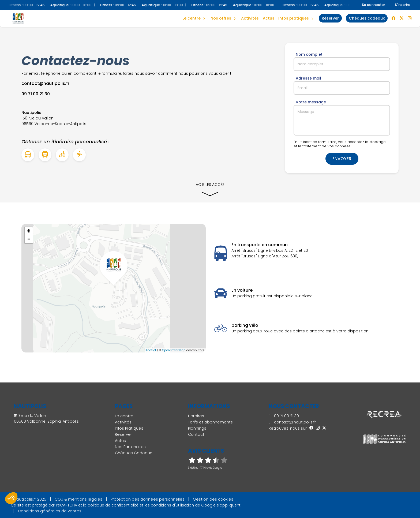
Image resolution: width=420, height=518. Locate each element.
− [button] (29, 239)
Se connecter (374, 5)
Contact (196, 434)
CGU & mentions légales (78, 499)
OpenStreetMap (174, 350)
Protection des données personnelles (148, 499)
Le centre (124, 416)
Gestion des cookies (213, 499)
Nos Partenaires (130, 447)
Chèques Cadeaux (133, 453)
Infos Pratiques (294, 18)
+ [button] (29, 231)
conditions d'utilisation (172, 505)
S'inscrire (403, 5)
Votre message (311, 102)
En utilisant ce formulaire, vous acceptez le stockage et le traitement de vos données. (340, 144)
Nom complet (309, 54)
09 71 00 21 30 (284, 416)
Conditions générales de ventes (50, 511)
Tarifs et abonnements (210, 422)
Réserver (123, 434)
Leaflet (151, 350)
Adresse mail (308, 78)
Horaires (196, 416)
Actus (269, 18)
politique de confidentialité (113, 505)
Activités (250, 18)
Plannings (197, 428)
